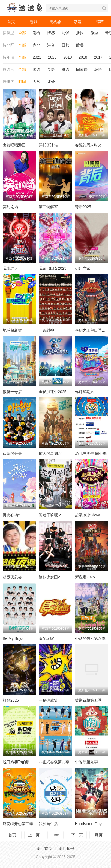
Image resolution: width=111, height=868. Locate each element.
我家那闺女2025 (52, 268)
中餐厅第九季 (86, 762)
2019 (67, 57)
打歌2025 (11, 700)
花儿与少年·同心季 (91, 454)
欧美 (80, 45)
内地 (37, 45)
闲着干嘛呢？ (50, 515)
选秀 (37, 33)
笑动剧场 (10, 207)
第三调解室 (48, 207)
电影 (33, 22)
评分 (51, 82)
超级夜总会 (12, 577)
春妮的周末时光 (88, 145)
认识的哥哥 (12, 454)
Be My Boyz (13, 638)
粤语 (65, 69)
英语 (51, 69)
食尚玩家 (46, 638)
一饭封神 (46, 330)
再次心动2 (11, 515)
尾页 (99, 835)
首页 (11, 22)
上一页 (34, 835)
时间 (22, 82)
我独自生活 (48, 824)
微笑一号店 (12, 392)
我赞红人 (10, 268)
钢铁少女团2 (49, 577)
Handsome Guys (89, 824)
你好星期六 (85, 392)
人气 (37, 82)
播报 (80, 33)
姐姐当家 (83, 268)
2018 (83, 57)
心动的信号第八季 (90, 638)
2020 (52, 57)
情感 (51, 33)
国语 (37, 69)
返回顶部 (67, 849)
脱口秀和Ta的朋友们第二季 (26, 762)
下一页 (77, 835)
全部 (22, 33)
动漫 (78, 22)
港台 (51, 45)
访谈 (65, 33)
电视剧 (56, 22)
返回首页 (44, 849)
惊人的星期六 (50, 454)
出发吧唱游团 (14, 145)
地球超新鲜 (12, 330)
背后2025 (83, 207)
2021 (37, 57)
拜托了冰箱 (48, 145)
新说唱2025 (85, 577)
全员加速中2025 (52, 392)
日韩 (65, 45)
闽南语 (82, 69)
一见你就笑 (48, 700)
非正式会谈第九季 (54, 762)
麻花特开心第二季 (18, 824)
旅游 (94, 33)
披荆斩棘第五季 (88, 700)
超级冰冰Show (87, 515)
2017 (98, 57)
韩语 (98, 69)
